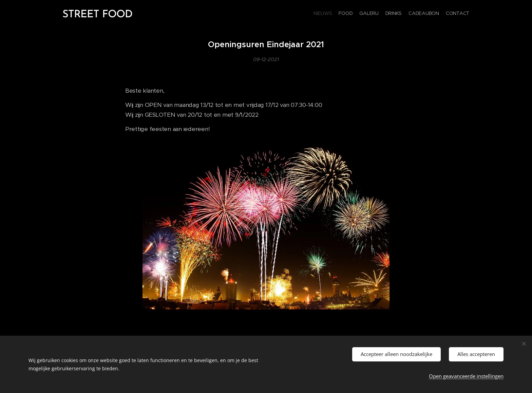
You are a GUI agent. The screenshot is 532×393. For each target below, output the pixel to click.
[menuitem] (436, 14)
